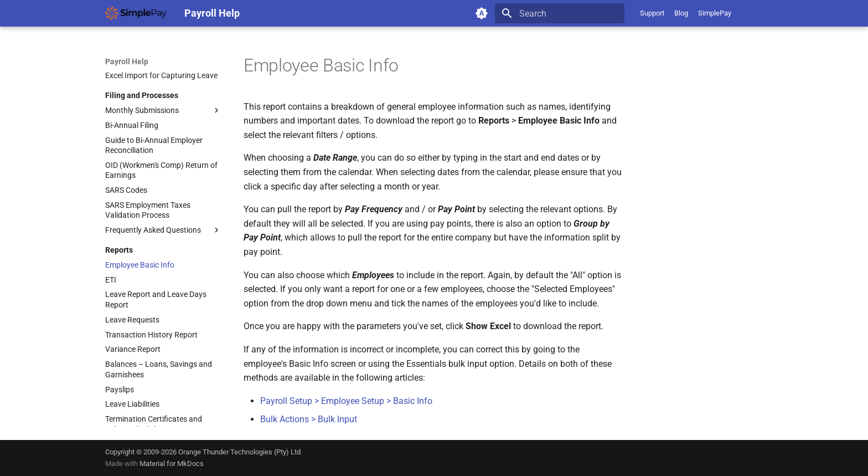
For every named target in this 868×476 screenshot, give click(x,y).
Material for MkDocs (172, 464)
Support (652, 13)
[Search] (560, 13)
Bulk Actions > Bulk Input (309, 419)
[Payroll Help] (136, 13)
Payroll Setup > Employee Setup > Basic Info (346, 401)
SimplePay (715, 13)
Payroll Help (127, 62)
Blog (681, 13)
